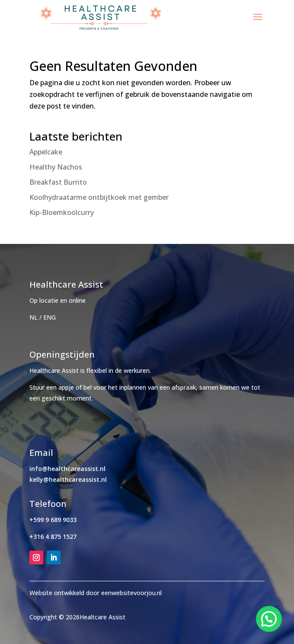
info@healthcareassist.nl (67, 469)
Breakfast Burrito (58, 182)
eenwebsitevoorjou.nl (131, 593)
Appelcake (46, 152)
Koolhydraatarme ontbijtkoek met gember (99, 197)
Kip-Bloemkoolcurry (62, 212)
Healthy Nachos (56, 167)
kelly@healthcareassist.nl (68, 479)
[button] (269, 619)
